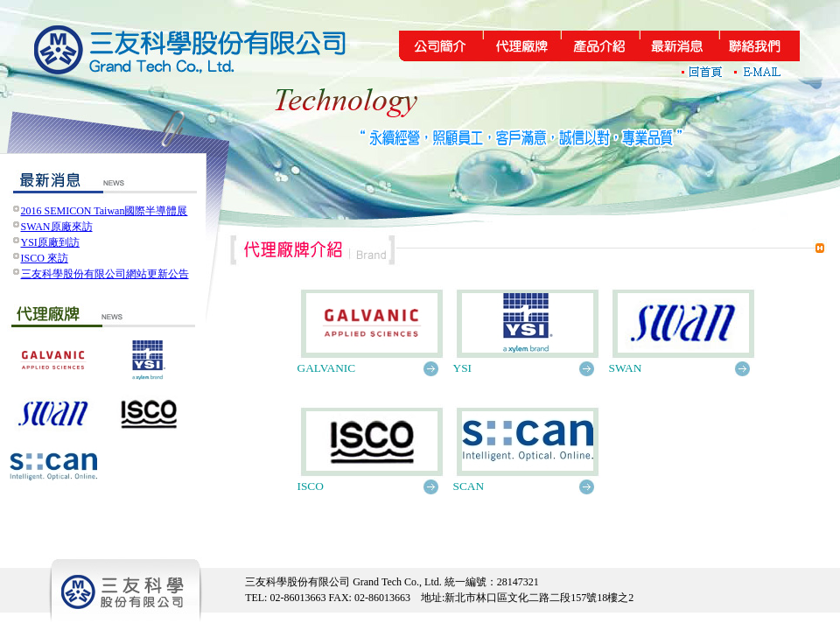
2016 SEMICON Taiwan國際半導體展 (105, 211)
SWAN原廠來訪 (57, 227)
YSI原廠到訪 (50, 242)
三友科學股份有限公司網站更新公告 (105, 274)
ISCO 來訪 (45, 258)
